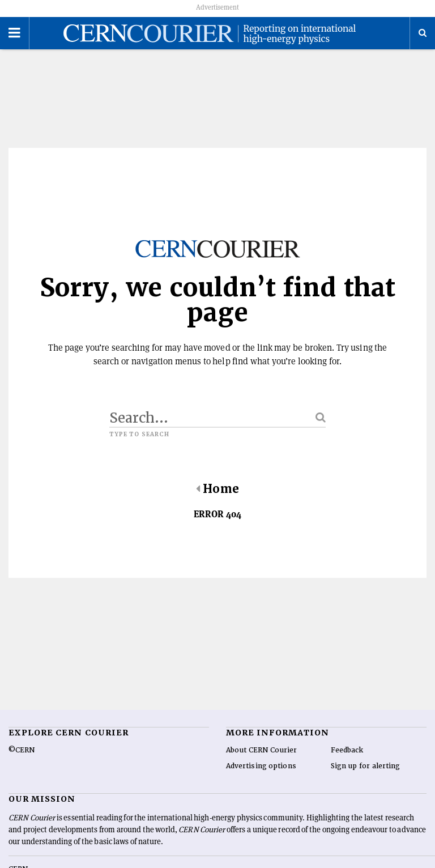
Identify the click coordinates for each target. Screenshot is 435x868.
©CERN (22, 761)
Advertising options (261, 777)
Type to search (139, 445)
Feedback (347, 761)
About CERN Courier (261, 761)
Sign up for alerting (366, 777)
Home (217, 499)
